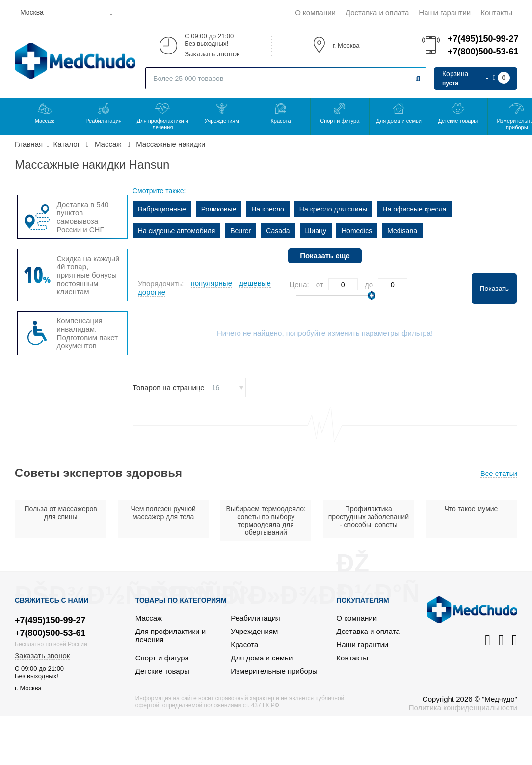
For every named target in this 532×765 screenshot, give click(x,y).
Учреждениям (221, 121)
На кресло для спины (333, 209)
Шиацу (316, 231)
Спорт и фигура (340, 121)
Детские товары (458, 121)
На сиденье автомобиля (176, 231)
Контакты (496, 13)
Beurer (240, 231)
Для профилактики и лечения (163, 124)
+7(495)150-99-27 (482, 39)
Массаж (45, 121)
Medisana (402, 231)
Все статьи (499, 473)
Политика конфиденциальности (463, 707)
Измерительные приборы (274, 671)
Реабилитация (104, 121)
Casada (278, 231)
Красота (280, 121)
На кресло (268, 209)
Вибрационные (162, 209)
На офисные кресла (414, 209)
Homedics (357, 231)
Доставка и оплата (377, 13)
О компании (315, 13)
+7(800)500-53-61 (482, 52)
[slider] (372, 296)
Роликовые (219, 209)
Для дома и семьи (399, 121)
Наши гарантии (445, 13)
